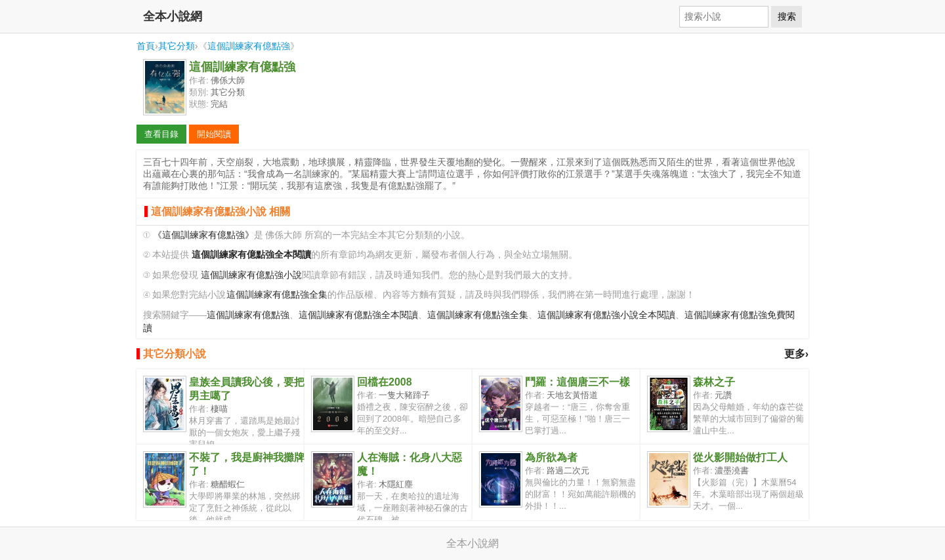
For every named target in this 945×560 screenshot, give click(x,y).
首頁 (146, 46)
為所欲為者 (551, 457)
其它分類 (177, 46)
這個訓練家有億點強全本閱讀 (358, 315)
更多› (796, 354)
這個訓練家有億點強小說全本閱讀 (606, 315)
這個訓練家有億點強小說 (251, 275)
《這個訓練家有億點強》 (203, 235)
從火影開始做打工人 (740, 457)
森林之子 (714, 382)
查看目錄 (161, 134)
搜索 (787, 16)
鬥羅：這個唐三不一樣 (577, 382)
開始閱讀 (214, 134)
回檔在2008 (385, 382)
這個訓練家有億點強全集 (277, 295)
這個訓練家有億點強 (249, 46)
